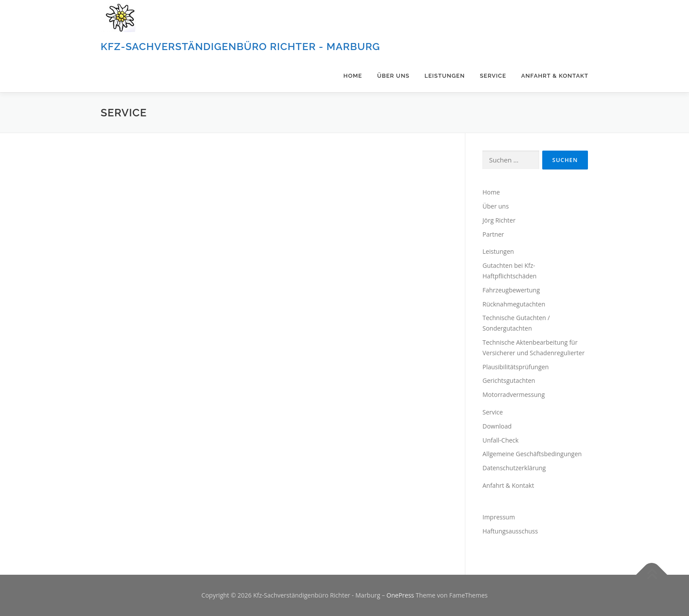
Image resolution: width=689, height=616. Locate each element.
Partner (493, 234)
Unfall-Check (500, 440)
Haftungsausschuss (510, 531)
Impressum (499, 517)
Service (493, 76)
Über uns (393, 76)
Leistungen (445, 76)
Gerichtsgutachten (509, 380)
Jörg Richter (499, 220)
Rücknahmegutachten (514, 304)
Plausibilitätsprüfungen (516, 367)
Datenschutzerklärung (514, 468)
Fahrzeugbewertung (511, 290)
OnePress (401, 595)
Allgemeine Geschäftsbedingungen (532, 454)
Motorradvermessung (514, 394)
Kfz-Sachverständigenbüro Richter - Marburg (240, 46)
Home (353, 76)
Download (497, 426)
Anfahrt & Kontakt (555, 76)
